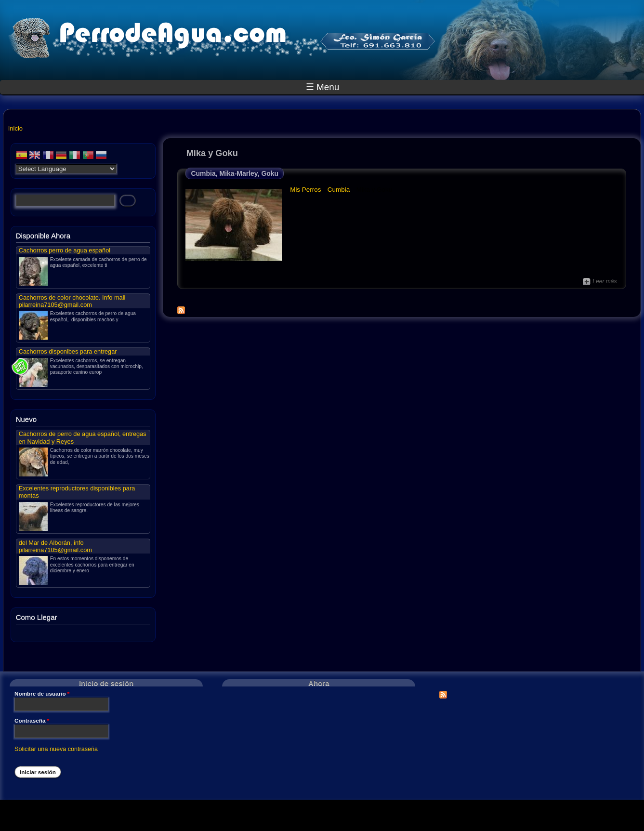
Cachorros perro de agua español (65, 250)
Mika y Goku (375, 190)
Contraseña (32, 721)
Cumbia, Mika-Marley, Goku (235, 173)
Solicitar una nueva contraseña (56, 749)
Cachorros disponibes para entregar (68, 351)
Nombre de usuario (42, 694)
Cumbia (339, 190)
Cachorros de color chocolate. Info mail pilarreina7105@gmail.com (72, 301)
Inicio (15, 128)
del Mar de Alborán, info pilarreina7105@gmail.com (55, 546)
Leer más (600, 281)
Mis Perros (305, 190)
